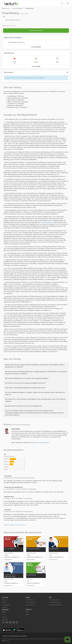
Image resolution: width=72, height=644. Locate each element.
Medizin (4, 612)
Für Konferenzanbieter (56, 605)
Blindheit (16, 233)
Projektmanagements (47, 222)
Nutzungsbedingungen (23, 639)
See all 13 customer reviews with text (15, 525)
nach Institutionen (31, 602)
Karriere (5, 617)
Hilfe (27, 612)
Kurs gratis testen (36, 30)
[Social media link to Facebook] (3, 622)
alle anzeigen (36, 47)
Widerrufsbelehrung (36, 639)
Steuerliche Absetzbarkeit (50, 639)
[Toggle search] (62, 3)
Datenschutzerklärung (9, 639)
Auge (20, 119)
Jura (4, 615)
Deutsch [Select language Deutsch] (6, 641)
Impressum (62, 639)
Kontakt (4, 607)
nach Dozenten (30, 605)
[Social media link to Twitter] (7, 622)
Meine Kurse (6, 8)
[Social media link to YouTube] (14, 622)
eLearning (5, 620)
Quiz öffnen (36, 67)
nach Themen (30, 600)
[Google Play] (19, 630)
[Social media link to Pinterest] (10, 622)
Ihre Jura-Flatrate (17, 8)
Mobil (27, 615)
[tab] (36, 366)
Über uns (5, 600)
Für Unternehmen (54, 600)
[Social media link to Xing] (17, 622)
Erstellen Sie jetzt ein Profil (13, 78)
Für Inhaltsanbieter (55, 602)
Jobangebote (6, 605)
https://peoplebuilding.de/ (42, 443)
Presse (4, 602)
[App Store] (7, 630)
